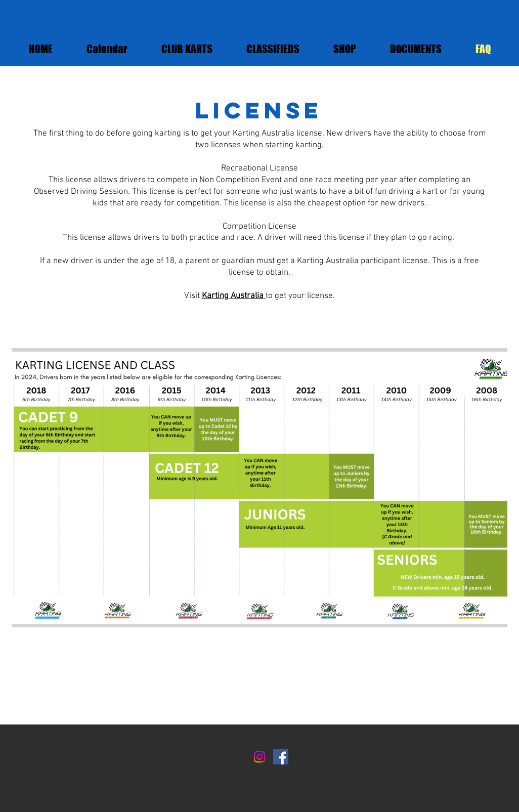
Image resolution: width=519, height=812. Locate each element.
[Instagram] (259, 757)
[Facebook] (281, 757)
